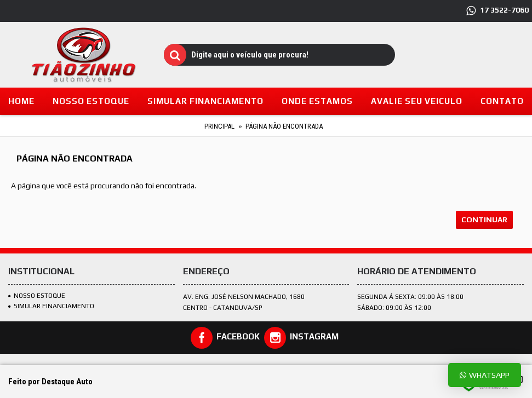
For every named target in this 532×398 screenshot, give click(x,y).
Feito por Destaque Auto (50, 382)
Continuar (484, 220)
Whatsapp (485, 375)
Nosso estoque (37, 296)
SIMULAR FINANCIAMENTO (51, 306)
